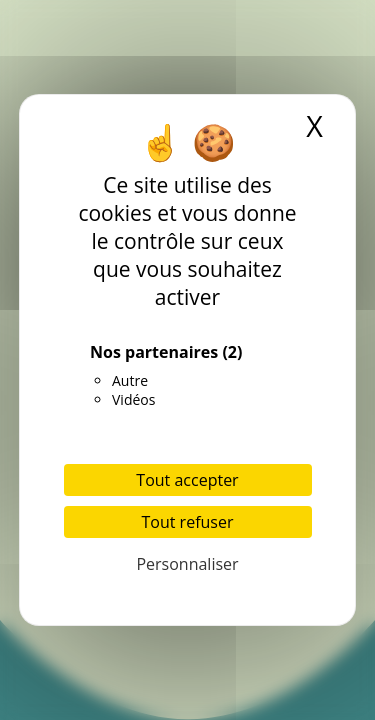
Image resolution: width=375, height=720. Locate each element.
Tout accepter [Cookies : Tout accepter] (187, 480)
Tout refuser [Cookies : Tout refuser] (188, 522)
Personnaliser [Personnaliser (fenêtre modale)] (187, 564)
